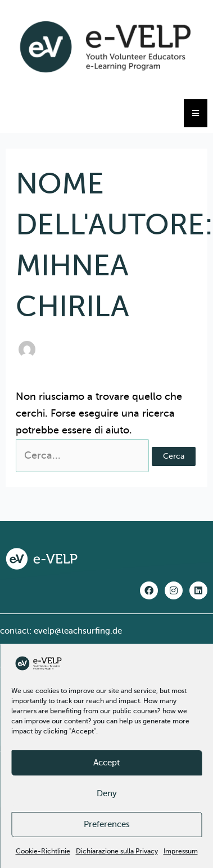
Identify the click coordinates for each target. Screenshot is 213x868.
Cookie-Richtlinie (43, 851)
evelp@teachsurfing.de (78, 631)
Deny (107, 793)
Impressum (181, 851)
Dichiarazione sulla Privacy (117, 851)
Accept (107, 763)
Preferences (107, 824)
